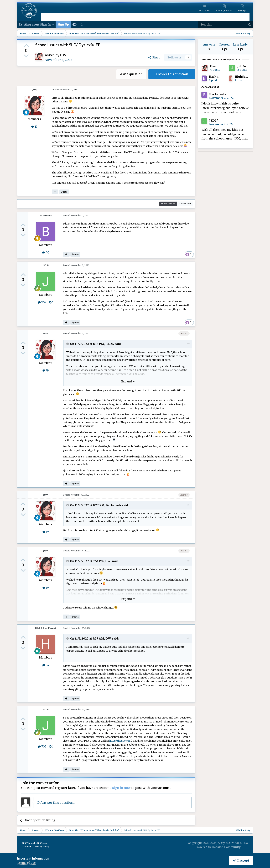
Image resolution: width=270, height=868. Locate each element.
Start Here (204, 11)
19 (34, 127)
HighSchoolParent (46, 628)
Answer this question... (56, 803)
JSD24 (46, 265)
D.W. (63, 55)
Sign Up (63, 24)
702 (42, 302)
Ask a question (131, 74)
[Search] (213, 24)
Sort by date (185, 204)
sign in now (121, 788)
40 (46, 252)
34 (46, 665)
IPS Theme (28, 843)
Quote (64, 192)
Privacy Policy (42, 847)
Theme (27, 847)
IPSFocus (42, 843)
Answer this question (172, 74)
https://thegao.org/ (120, 741)
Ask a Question (224, 11)
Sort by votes (168, 204)
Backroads (46, 215)
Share (154, 57)
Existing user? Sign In (36, 24)
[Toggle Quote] (68, 344)
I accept (241, 860)
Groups (242, 11)
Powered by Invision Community (218, 847)
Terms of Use (26, 863)
